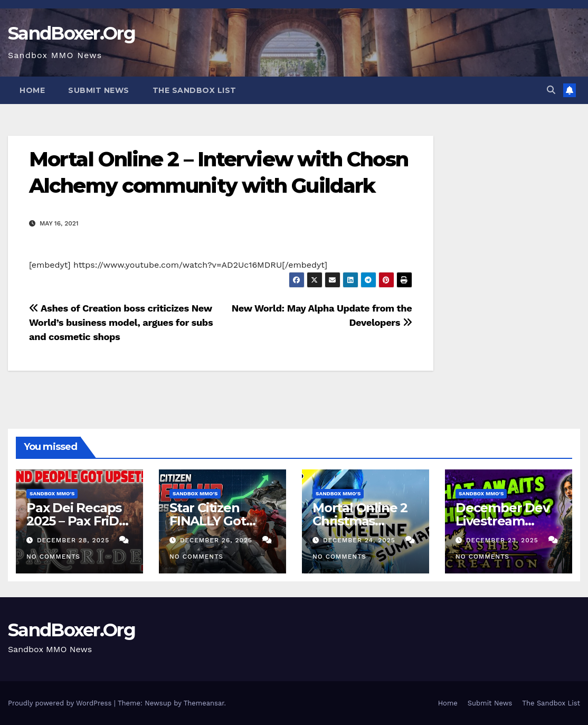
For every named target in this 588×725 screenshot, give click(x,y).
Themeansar (204, 703)
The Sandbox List (195, 90)
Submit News (99, 90)
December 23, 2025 (504, 540)
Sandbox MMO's (52, 493)
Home (32, 90)
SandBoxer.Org (72, 33)
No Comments (53, 557)
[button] (551, 90)
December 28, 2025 (74, 540)
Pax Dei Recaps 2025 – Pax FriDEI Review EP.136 (78, 521)
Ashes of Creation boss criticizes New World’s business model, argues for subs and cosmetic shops (121, 322)
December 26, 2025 (217, 540)
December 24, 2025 (361, 540)
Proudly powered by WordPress (61, 703)
